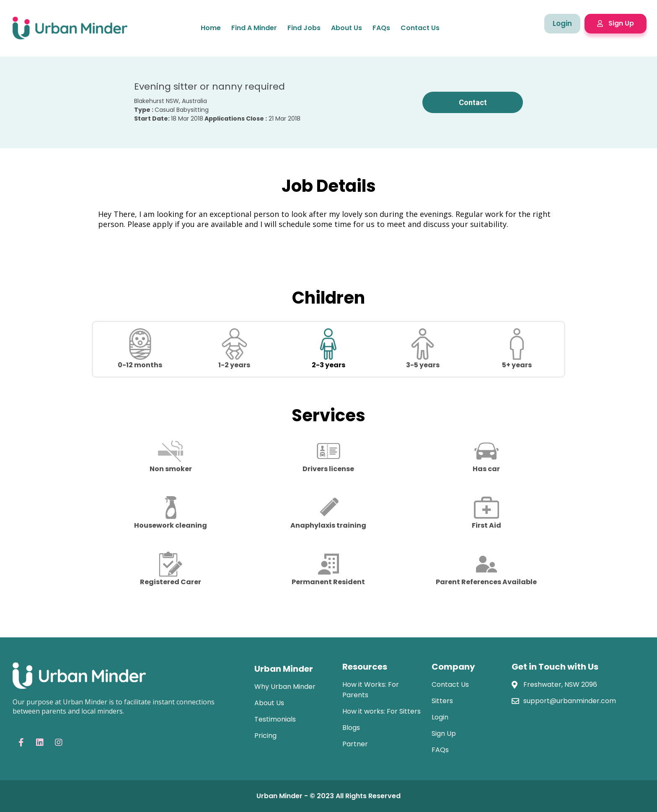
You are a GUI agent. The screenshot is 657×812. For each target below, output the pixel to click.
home (211, 28)
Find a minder (254, 28)
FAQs (381, 28)
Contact (473, 102)
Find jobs (304, 28)
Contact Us (420, 28)
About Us (347, 28)
